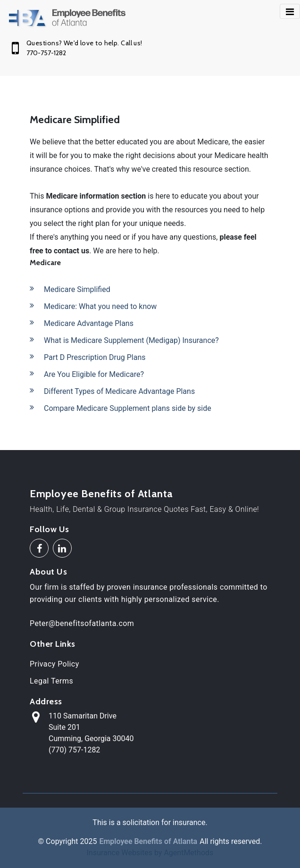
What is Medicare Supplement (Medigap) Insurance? (131, 340)
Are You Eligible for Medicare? (94, 374)
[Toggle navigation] (290, 11)
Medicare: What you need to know (100, 306)
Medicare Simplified (77, 289)
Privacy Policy (54, 664)
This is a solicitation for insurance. (150, 822)
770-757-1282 (46, 53)
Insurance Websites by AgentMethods (150, 853)
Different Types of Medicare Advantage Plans (119, 391)
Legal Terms (51, 681)
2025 (88, 841)
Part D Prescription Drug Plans (95, 357)
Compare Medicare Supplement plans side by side (128, 408)
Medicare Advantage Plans (89, 323)
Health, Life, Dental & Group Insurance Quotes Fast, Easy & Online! (144, 509)
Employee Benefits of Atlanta (101, 494)
